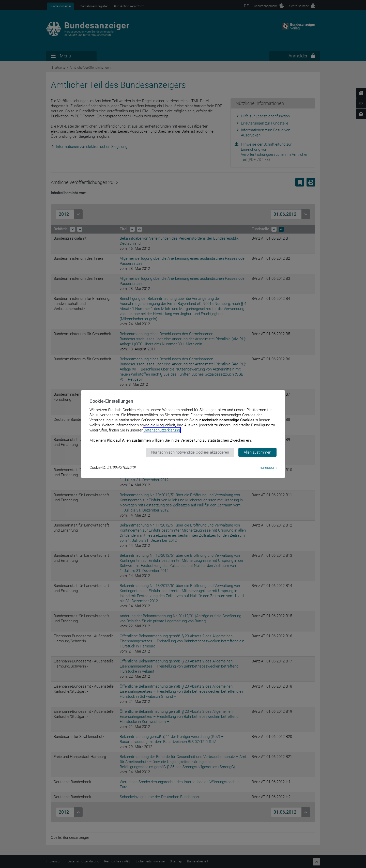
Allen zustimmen (257, 452)
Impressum (267, 467)
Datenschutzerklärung (162, 430)
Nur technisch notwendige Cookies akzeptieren (190, 452)
